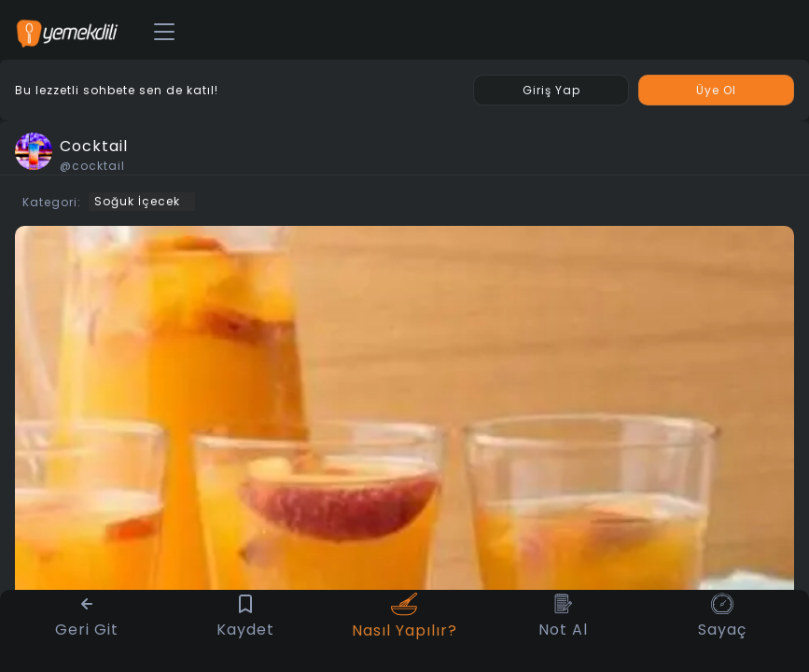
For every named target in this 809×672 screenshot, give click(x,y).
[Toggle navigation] (164, 33)
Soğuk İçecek (137, 201)
